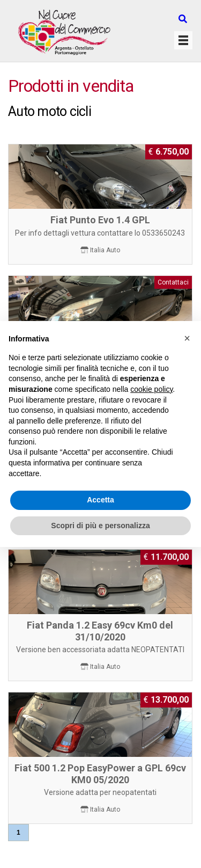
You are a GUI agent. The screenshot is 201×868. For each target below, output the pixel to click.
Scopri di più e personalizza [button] (100, 526)
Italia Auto (105, 250)
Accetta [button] (100, 500)
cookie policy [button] (151, 389)
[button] (187, 338)
